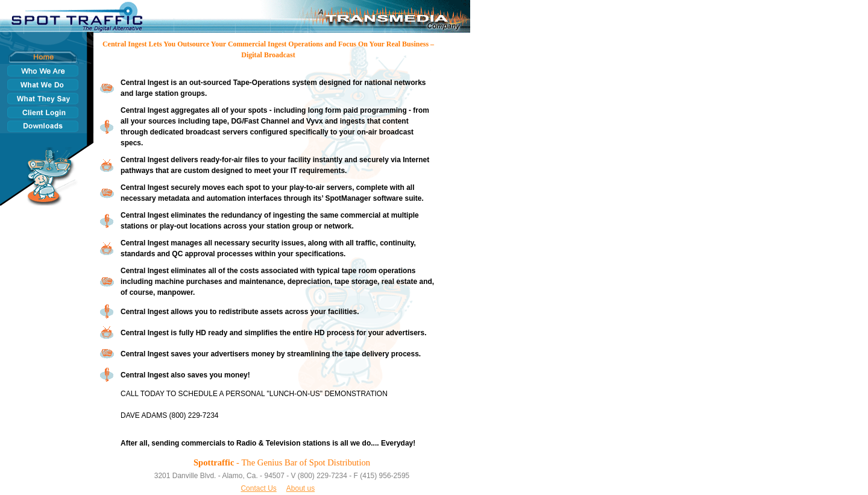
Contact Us (258, 488)
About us (300, 488)
